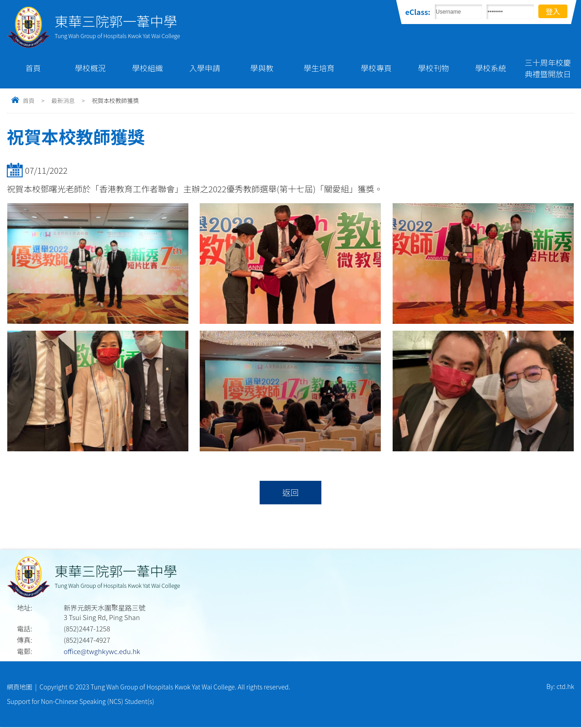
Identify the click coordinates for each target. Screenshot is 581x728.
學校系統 (491, 68)
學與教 (262, 68)
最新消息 (63, 100)
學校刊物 (433, 68)
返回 (290, 493)
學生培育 (319, 68)
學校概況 (90, 68)
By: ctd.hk (560, 687)
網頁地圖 (20, 687)
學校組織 (148, 68)
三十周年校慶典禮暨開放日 (548, 68)
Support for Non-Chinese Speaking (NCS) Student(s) (81, 702)
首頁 (33, 68)
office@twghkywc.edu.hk (102, 652)
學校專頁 (376, 68)
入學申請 (205, 68)
